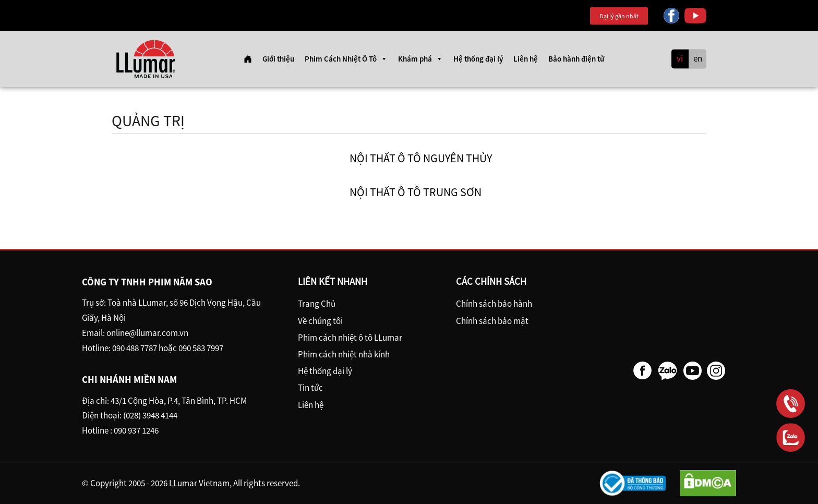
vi (680, 59)
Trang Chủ (317, 304)
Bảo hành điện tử (576, 59)
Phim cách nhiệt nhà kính (344, 354)
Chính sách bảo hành (494, 304)
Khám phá (420, 59)
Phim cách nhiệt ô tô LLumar (350, 338)
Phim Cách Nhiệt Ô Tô (346, 59)
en (698, 59)
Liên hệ (526, 59)
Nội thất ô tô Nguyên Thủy (421, 158)
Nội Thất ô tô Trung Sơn (416, 192)
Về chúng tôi (320, 321)
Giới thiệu (278, 59)
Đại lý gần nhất (619, 16)
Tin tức (310, 388)
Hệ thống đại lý (478, 59)
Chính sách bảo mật (492, 321)
